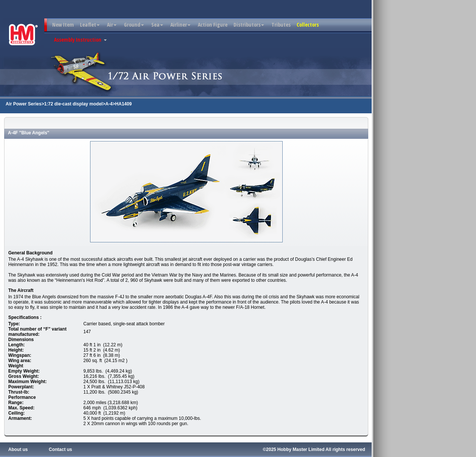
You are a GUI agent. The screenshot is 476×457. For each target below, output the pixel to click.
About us (18, 449)
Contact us (60, 449)
